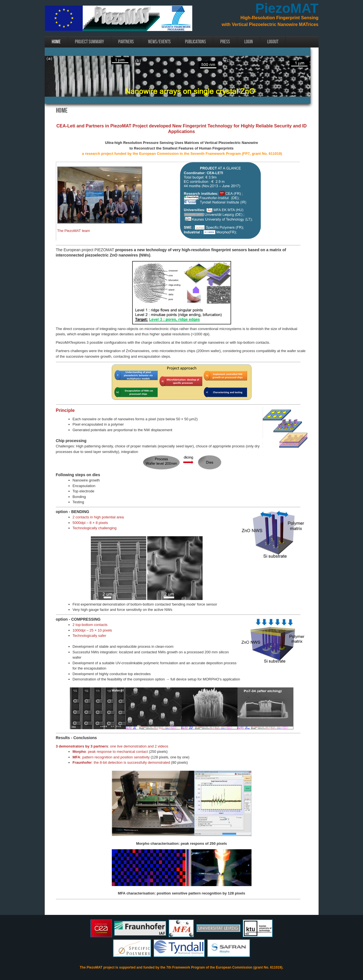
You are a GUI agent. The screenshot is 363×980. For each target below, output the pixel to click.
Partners (126, 42)
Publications (195, 42)
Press (225, 42)
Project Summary (89, 42)
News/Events (159, 42)
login (249, 42)
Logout (273, 42)
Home (56, 42)
